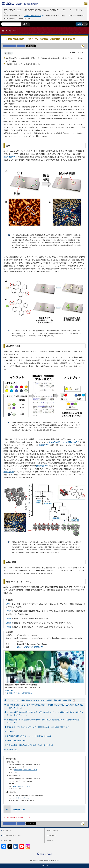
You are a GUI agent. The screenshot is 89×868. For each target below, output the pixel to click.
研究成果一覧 (12, 749)
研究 (9, 53)
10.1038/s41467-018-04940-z (29, 647)
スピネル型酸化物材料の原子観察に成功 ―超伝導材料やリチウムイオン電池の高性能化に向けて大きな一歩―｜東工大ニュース (45, 714)
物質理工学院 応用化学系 (16, 740)
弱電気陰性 (42, 466)
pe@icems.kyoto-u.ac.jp (22, 786)
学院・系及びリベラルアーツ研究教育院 (18, 693)
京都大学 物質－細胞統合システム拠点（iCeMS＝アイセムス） (30, 745)
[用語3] (9, 618)
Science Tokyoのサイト (33, 16)
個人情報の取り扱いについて (12, 835)
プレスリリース (8, 840)
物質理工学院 (9, 690)
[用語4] (9, 623)
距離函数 (44, 445)
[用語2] (9, 611)
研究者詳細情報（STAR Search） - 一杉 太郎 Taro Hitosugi (29, 736)
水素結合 (9, 472)
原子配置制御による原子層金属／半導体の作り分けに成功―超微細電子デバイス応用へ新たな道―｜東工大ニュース (45, 721)
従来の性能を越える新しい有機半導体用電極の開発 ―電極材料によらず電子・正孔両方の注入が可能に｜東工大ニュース (45, 706)
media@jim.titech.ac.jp (21, 798)
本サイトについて (53, 831)
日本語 (79, 24)
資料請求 (50, 840)
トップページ (7, 831)
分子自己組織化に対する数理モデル (64, 442)
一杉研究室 (11, 732)
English (85, 24)
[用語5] (9, 627)
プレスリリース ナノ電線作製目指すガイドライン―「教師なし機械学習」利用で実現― (41, 700)
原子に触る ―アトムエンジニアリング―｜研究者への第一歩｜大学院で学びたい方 (38, 727)
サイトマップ (51, 835)
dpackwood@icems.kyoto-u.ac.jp (25, 770)
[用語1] (9, 604)
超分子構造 (10, 157)
